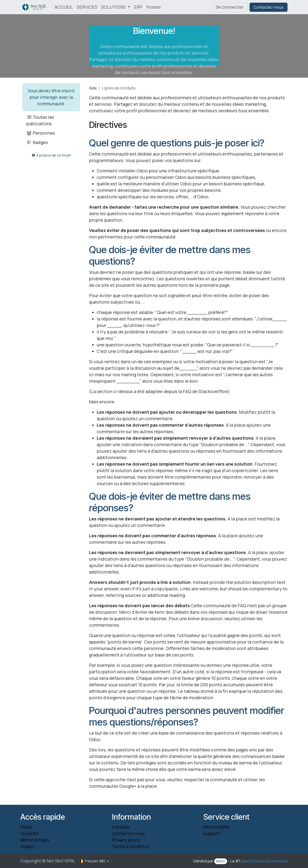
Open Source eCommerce (264, 861)
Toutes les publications (40, 120)
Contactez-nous (269, 7)
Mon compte (216, 827)
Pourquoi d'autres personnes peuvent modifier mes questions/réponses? (187, 716)
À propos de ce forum (51, 155)
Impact (28, 846)
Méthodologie (35, 840)
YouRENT (30, 833)
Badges (37, 142)
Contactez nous (128, 833)
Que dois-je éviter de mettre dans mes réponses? (170, 502)
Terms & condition (131, 846)
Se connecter (230, 7)
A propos (121, 827)
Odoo (26, 827)
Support (212, 833)
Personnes (41, 133)
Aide (93, 88)
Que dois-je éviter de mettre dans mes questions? (170, 255)
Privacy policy (126, 840)
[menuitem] (64, 7)
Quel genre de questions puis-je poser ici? (177, 143)
